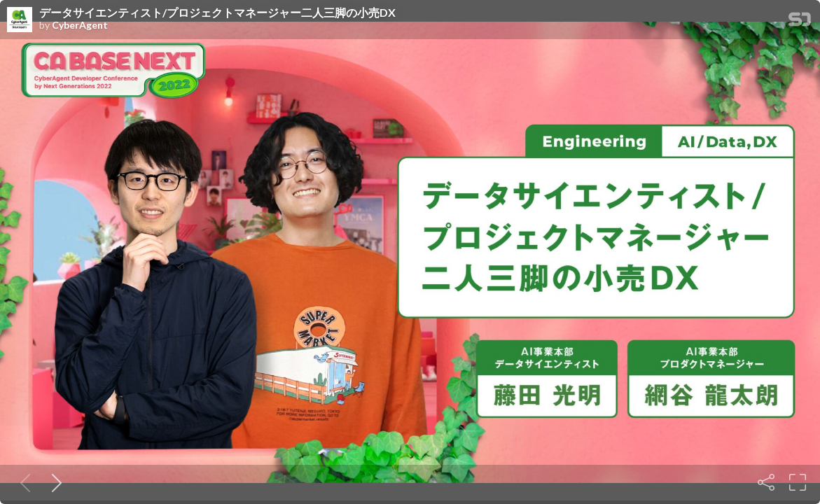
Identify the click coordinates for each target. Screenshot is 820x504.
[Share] (766, 482)
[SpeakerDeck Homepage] (800, 22)
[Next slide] (54, 482)
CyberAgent (80, 25)
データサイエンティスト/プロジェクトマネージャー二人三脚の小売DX (217, 13)
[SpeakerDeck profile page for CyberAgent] (20, 20)
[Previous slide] (22, 482)
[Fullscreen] (798, 482)
